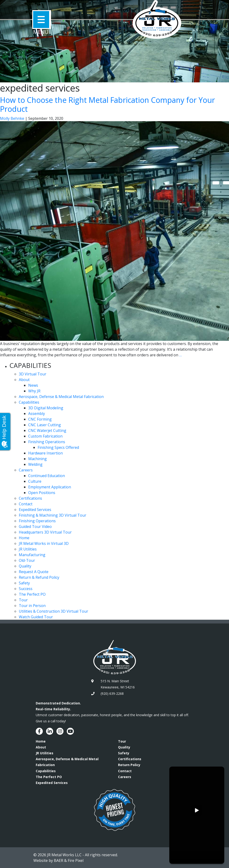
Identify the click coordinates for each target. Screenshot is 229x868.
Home (24, 538)
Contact (26, 504)
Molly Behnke (12, 118)
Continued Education (47, 476)
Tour (23, 600)
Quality (25, 566)
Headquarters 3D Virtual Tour (45, 532)
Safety (24, 583)
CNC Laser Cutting (45, 425)
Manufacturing (32, 555)
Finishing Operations (47, 442)
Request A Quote (34, 572)
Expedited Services (35, 510)
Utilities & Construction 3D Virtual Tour (53, 611)
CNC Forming (40, 419)
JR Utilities (28, 549)
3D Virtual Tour (33, 374)
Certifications (30, 498)
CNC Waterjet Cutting (47, 430)
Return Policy (129, 765)
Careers (26, 470)
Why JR (34, 391)
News (33, 385)
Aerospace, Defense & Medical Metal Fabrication (61, 397)
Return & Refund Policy (39, 577)
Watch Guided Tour (36, 617)
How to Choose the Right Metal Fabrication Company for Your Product (107, 104)
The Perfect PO (32, 594)
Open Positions (42, 493)
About (24, 380)
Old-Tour (27, 560)
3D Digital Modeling (46, 408)
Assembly (37, 414)
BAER (59, 860)
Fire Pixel (76, 860)
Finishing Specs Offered (58, 447)
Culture (35, 481)
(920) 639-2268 (112, 693)
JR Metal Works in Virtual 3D (44, 543)
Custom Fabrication (45, 436)
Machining (38, 459)
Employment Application (50, 487)
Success (26, 589)
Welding (35, 464)
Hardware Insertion (45, 453)
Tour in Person (32, 606)
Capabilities (29, 402)
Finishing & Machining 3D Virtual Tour (53, 515)
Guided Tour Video (35, 526)
